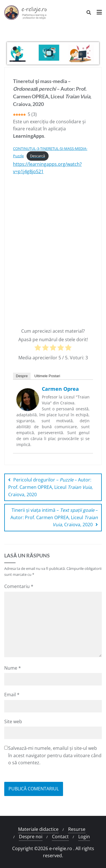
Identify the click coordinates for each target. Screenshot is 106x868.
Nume (13, 668)
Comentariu (19, 586)
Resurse (77, 829)
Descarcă (37, 156)
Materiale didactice (38, 829)
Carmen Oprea (60, 389)
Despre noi (31, 837)
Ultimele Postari (47, 376)
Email (12, 695)
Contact (60, 837)
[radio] (38, 349)
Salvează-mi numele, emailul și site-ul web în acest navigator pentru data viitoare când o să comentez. (55, 755)
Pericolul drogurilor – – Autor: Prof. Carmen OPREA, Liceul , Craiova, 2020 (50, 487)
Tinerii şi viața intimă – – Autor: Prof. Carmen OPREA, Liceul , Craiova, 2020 (54, 517)
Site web (13, 721)
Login (84, 837)
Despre (22, 376)
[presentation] (47, 779)
